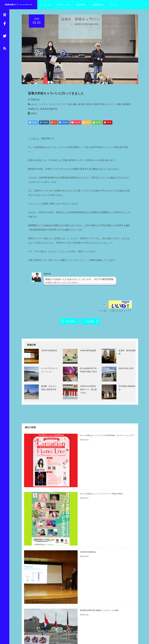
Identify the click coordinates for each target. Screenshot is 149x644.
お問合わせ (98, 5)
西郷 (117, 106)
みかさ (32, 106)
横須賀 (79, 106)
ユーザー (41, 106)
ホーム (47, 5)
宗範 (67, 106)
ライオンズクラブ (55, 106)
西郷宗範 (33, 101)
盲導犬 (87, 106)
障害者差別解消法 (44, 110)
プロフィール (64, 5)
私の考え (81, 5)
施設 (73, 106)
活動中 (32, 115)
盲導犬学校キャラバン (102, 106)
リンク (113, 5)
